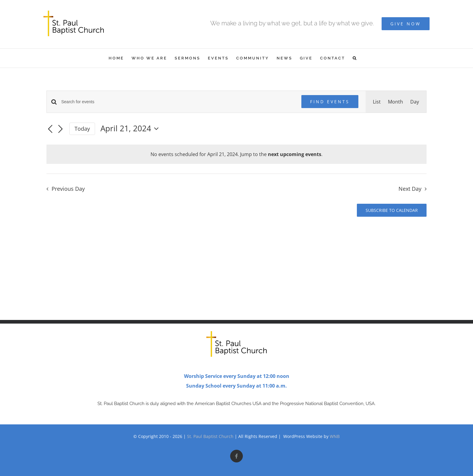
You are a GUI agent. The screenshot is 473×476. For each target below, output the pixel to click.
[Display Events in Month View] (395, 102)
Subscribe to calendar (392, 210)
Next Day (410, 189)
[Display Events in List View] (377, 102)
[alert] (237, 154)
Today (82, 129)
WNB (335, 436)
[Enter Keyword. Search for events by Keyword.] (178, 102)
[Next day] (60, 129)
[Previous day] (50, 129)
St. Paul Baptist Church (210, 436)
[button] (355, 58)
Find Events (330, 102)
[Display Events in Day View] (415, 102)
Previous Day (68, 189)
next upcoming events (295, 154)
